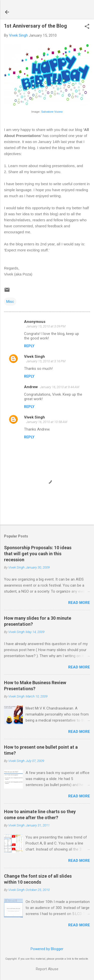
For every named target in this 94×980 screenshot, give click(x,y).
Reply (29, 346)
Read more (79, 603)
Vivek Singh (34, 357)
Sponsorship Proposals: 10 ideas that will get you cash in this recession (38, 554)
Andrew (31, 387)
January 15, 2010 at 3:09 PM (46, 326)
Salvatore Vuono (52, 112)
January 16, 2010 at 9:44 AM (60, 387)
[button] (87, 27)
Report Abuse (47, 969)
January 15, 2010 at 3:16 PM (46, 361)
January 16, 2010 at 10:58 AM (47, 422)
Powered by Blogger (47, 949)
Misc (10, 302)
